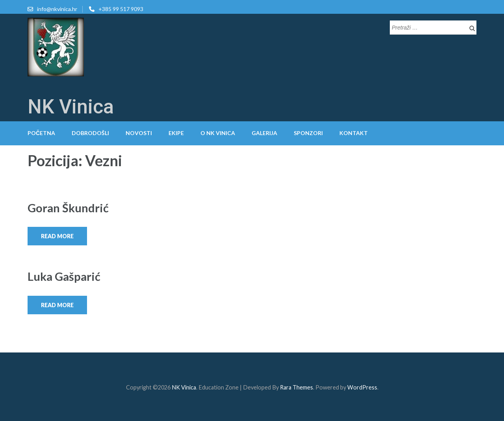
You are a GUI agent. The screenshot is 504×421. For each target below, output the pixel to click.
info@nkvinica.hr (57, 9)
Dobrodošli (90, 133)
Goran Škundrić (68, 208)
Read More (57, 236)
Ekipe (176, 133)
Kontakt (354, 133)
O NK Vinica (218, 133)
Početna (41, 133)
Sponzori (308, 133)
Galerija (264, 133)
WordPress (362, 387)
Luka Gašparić (64, 276)
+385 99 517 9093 (121, 9)
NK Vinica (71, 107)
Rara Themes (296, 387)
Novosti (139, 133)
